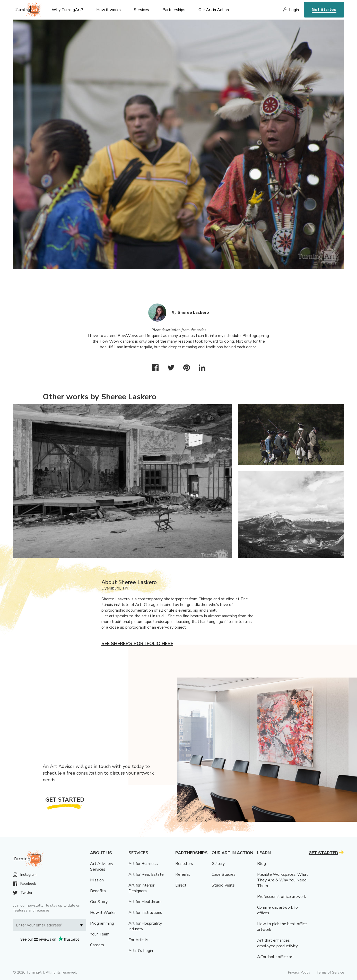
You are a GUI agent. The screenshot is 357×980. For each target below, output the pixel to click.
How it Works (103, 913)
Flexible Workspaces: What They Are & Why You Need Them (282, 880)
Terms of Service (330, 972)
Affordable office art (276, 957)
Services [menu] (141, 10)
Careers (97, 945)
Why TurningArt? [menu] (67, 10)
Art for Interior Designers (141, 888)
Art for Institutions (145, 913)
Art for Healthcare (145, 902)
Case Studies (224, 874)
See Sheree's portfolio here (137, 644)
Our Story (99, 902)
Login (294, 10)
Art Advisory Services (102, 866)
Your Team (100, 934)
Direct (181, 885)
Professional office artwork (282, 897)
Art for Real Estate (146, 874)
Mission (97, 880)
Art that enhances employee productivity (277, 943)
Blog (262, 864)
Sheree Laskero (193, 313)
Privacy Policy (299, 972)
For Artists (138, 940)
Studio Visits (223, 885)
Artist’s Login (141, 951)
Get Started (324, 10)
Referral (183, 874)
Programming (102, 923)
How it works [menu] (108, 10)
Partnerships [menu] (174, 10)
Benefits (98, 891)
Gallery (218, 864)
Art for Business (143, 864)
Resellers (184, 864)
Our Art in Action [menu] (214, 10)
